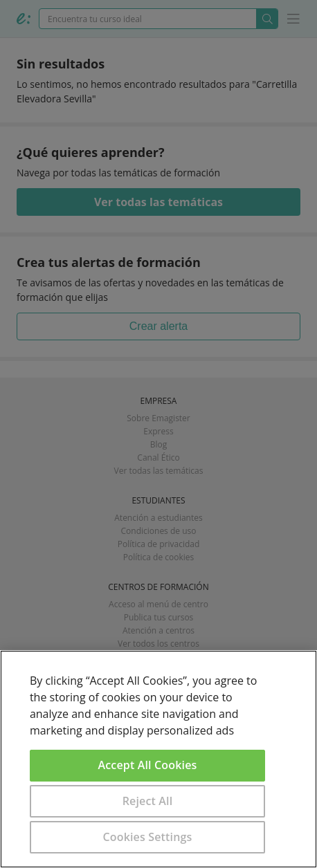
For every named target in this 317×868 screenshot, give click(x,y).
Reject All (148, 801)
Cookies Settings (148, 837)
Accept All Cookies (148, 765)
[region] (158, 759)
